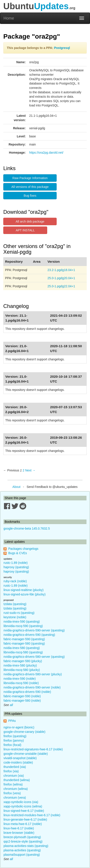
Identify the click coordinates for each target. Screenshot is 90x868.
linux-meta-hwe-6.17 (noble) (23, 824)
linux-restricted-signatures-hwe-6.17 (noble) (33, 749)
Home (9, 18)
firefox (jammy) (14, 740)
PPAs (12, 721)
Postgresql (62, 48)
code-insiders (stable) (18, 762)
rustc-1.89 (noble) (16, 563)
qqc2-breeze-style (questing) (23, 841)
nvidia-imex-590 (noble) (20, 679)
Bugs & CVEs (18, 553)
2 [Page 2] (23, 470)
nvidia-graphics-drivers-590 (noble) (27, 692)
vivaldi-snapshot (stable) (20, 758)
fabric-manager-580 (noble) (22, 701)
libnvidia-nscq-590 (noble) (21, 683)
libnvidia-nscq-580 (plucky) (22, 670)
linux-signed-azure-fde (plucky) (24, 594)
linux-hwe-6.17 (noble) (19, 828)
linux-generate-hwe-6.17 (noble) (25, 819)
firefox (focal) (12, 745)
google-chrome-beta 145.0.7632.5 (27, 528)
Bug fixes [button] (30, 196)
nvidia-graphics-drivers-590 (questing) (29, 635)
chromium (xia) (14, 776)
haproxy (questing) (16, 567)
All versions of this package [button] (30, 187)
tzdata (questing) (15, 604)
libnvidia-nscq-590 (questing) (23, 626)
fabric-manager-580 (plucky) (23, 661)
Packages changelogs (23, 549)
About (17, 487)
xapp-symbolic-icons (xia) (21, 802)
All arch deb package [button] (30, 221)
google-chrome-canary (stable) (24, 732)
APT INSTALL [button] (25, 230)
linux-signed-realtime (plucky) (23, 590)
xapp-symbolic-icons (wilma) (23, 806)
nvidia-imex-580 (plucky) (20, 665)
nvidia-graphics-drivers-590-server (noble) (32, 687)
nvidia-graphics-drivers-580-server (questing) (34, 657)
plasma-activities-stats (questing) (26, 846)
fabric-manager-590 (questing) (24, 639)
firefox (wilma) (13, 784)
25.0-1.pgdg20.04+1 (61, 278)
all (11, 705)
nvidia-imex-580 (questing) (22, 648)
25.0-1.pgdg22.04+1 (61, 286)
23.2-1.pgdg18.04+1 (61, 270)
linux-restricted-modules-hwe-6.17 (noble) (32, 815)
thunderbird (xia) (15, 767)
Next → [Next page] (30, 470)
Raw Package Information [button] (30, 178)
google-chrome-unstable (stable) (26, 754)
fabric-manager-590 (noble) (22, 696)
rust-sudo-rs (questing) (19, 613)
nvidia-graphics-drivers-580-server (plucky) (33, 674)
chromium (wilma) (16, 789)
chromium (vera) (15, 798)
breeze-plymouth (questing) (22, 837)
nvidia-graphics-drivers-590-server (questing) (34, 630)
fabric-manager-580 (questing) (24, 643)
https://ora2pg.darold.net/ (46, 153)
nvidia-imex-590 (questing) (22, 622)
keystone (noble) (15, 617)
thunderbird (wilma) (17, 780)
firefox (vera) (12, 793)
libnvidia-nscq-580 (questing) (23, 652)
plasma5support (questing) (22, 855)
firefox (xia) (11, 771)
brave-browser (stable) (19, 833)
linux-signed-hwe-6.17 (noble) (24, 811)
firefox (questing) (15, 736)
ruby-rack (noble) (15, 581)
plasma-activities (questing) (22, 850)
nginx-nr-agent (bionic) (19, 727)
